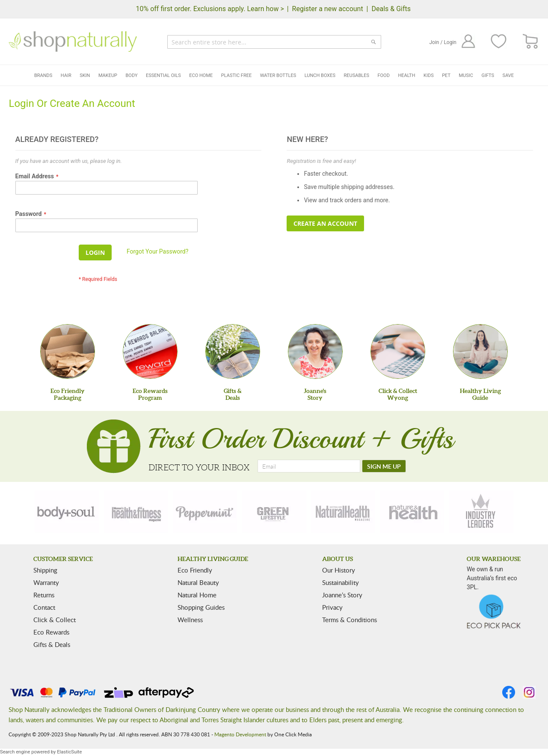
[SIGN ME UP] (384, 466)
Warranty (46, 582)
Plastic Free (236, 75)
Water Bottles (278, 75)
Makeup (108, 75)
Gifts (488, 75)
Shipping (45, 570)
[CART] (531, 42)
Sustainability (341, 582)
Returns (44, 595)
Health (406, 75)
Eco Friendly (195, 570)
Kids (429, 75)
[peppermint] (205, 512)
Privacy (332, 607)
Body (132, 75)
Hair (66, 75)
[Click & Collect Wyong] (398, 351)
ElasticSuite (69, 752)
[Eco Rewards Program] (150, 351)
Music (466, 75)
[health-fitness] (136, 512)
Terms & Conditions (350, 620)
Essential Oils (163, 75)
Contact (44, 607)
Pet (446, 75)
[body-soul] (67, 512)
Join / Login (443, 42)
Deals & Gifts (391, 9)
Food (383, 75)
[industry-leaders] (481, 512)
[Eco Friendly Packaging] (68, 351)
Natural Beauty (198, 582)
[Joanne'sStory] (315, 351)
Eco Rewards (51, 632)
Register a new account (328, 9)
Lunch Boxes (320, 75)
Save (508, 75)
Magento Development (240, 734)
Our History (339, 570)
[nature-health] (412, 512)
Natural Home (197, 595)
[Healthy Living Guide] (480, 351)
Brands (43, 75)
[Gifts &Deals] (233, 351)
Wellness (190, 620)
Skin (85, 75)
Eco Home (201, 75)
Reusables (357, 75)
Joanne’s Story (342, 595)
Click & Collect (55, 620)
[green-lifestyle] (274, 512)
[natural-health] (343, 512)
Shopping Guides (201, 607)
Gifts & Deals (52, 644)
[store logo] (73, 41)
